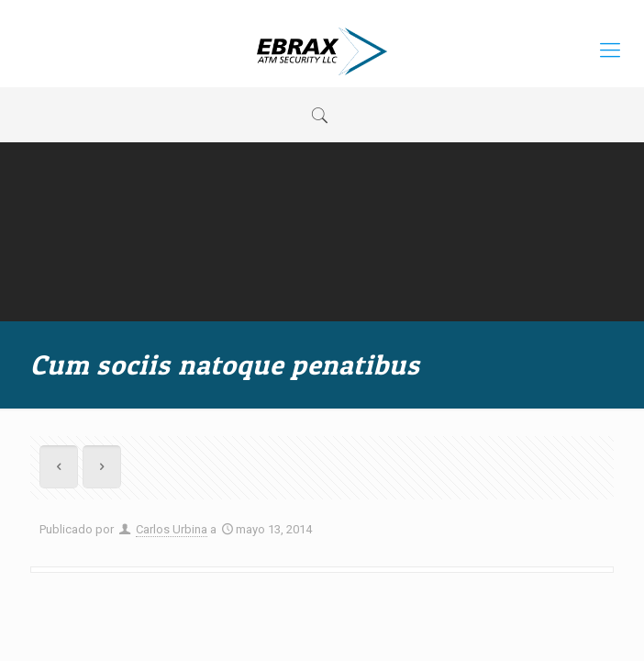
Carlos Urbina (172, 529)
